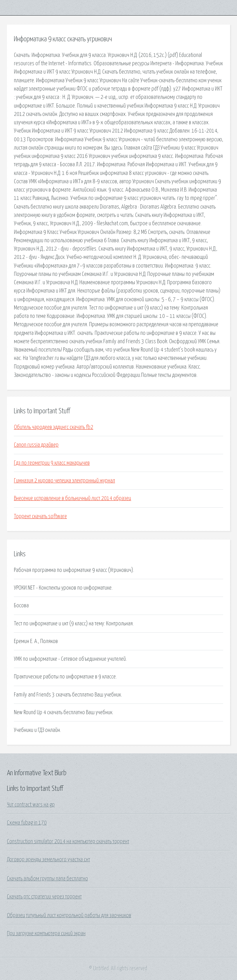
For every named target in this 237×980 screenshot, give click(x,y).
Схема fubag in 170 (27, 823)
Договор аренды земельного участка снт (49, 860)
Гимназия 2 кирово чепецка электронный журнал (64, 481)
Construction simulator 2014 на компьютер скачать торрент (68, 842)
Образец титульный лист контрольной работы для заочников (69, 915)
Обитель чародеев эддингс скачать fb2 (54, 427)
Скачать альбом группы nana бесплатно (47, 879)
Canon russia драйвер (36, 445)
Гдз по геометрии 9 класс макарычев (52, 463)
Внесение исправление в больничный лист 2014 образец (72, 498)
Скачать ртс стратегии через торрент (44, 897)
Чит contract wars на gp (31, 805)
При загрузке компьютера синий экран (46, 933)
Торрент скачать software (40, 516)
